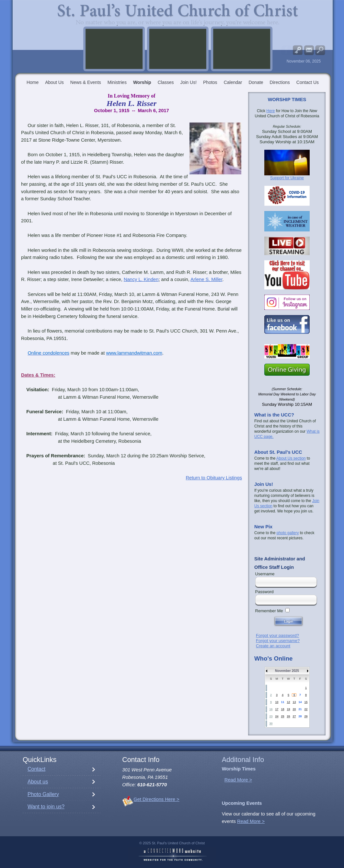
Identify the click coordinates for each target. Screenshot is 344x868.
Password (264, 592)
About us (38, 782)
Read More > (238, 780)
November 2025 (287, 671)
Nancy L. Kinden (141, 279)
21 (300, 709)
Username (265, 574)
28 (300, 716)
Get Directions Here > (156, 799)
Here (270, 111)
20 (294, 709)
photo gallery (288, 533)
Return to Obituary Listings (214, 478)
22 (306, 709)
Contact (36, 769)
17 (277, 709)
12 (288, 702)
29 (306, 716)
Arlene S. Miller (206, 279)
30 (271, 723)
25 (282, 716)
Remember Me (269, 611)
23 (271, 716)
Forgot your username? (278, 641)
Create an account (273, 646)
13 (294, 702)
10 (277, 702)
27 (294, 716)
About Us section (291, 458)
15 (306, 702)
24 (277, 716)
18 (282, 709)
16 (271, 709)
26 (288, 716)
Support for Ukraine (287, 178)
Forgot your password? (277, 635)
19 (288, 709)
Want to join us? (46, 807)
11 (282, 702)
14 (300, 702)
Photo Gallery (43, 794)
